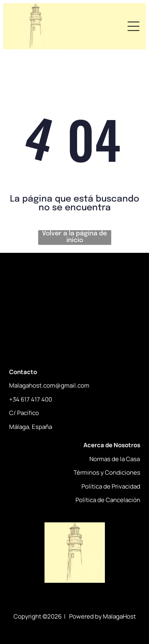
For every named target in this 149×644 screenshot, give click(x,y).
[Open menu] (134, 26)
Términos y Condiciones (107, 472)
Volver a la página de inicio (74, 237)
